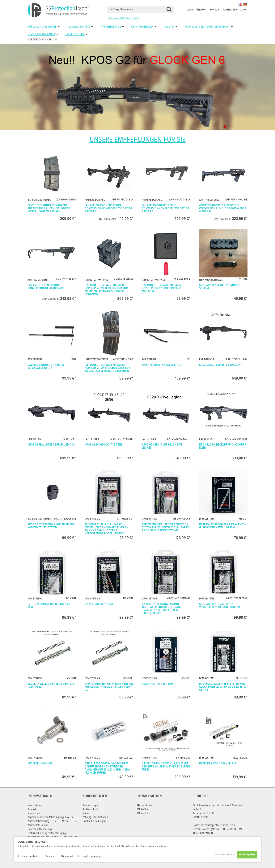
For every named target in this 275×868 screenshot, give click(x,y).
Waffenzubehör (111, 27)
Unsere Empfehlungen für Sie (138, 140)
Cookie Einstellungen (94, 821)
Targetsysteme (75, 34)
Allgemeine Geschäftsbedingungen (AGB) (50, 817)
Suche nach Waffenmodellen (125, 19)
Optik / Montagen (142, 27)
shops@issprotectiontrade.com (218, 825)
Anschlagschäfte (78, 27)
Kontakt (215, 10)
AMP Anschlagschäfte (42, 27)
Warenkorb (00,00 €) (235, 10)
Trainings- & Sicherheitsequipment (207, 27)
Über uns (201, 10)
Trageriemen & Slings (41, 34)
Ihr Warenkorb (91, 809)
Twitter (143, 809)
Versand (87, 813)
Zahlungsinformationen (95, 817)
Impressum (34, 813)
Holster (169, 27)
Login (190, 10)
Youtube (144, 813)
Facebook (145, 805)
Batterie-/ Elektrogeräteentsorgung (47, 833)
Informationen (35, 805)
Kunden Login (90, 805)
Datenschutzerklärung (40, 829)
